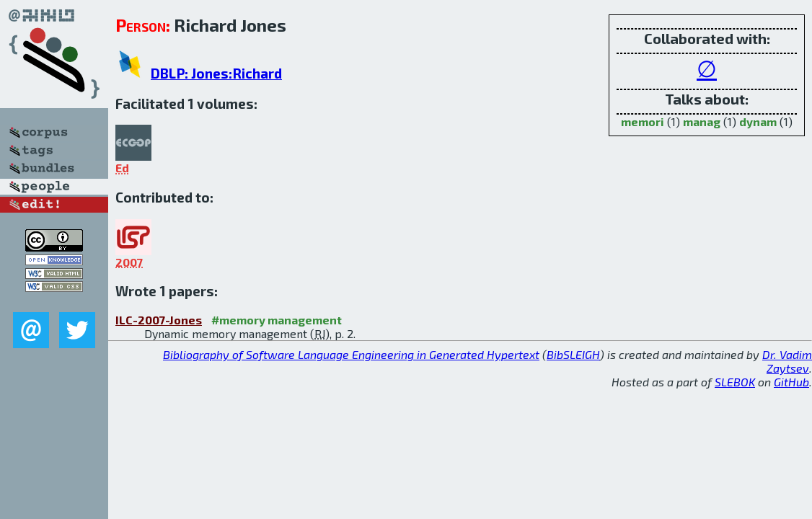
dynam (758, 121)
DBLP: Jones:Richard (216, 73)
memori (643, 121)
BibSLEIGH (573, 354)
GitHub (791, 382)
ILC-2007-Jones (159, 320)
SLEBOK (735, 382)
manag (702, 121)
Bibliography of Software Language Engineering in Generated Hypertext (351, 354)
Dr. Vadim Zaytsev (787, 361)
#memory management (277, 320)
